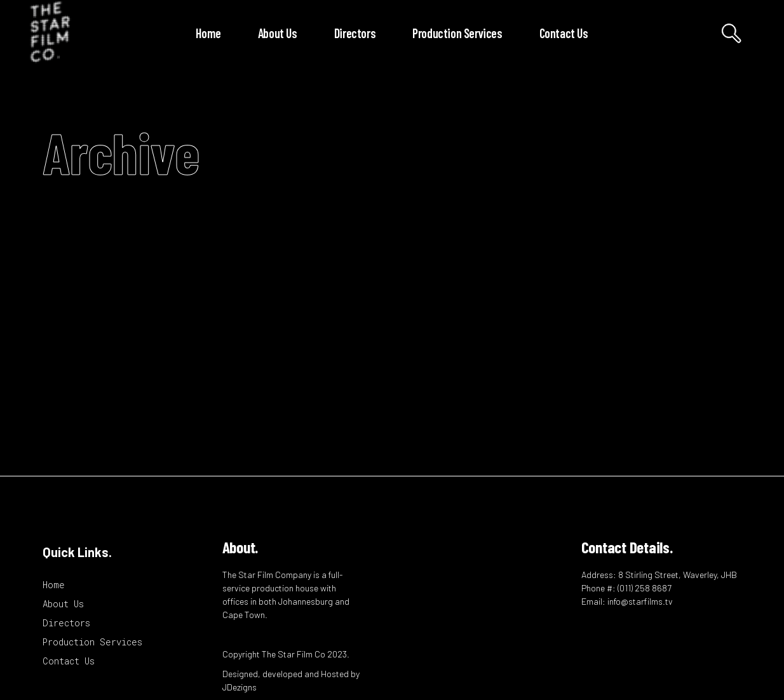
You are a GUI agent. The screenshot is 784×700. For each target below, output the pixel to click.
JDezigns (240, 687)
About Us (63, 604)
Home (54, 585)
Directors (66, 623)
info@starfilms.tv (640, 601)
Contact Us (69, 661)
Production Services (92, 642)
